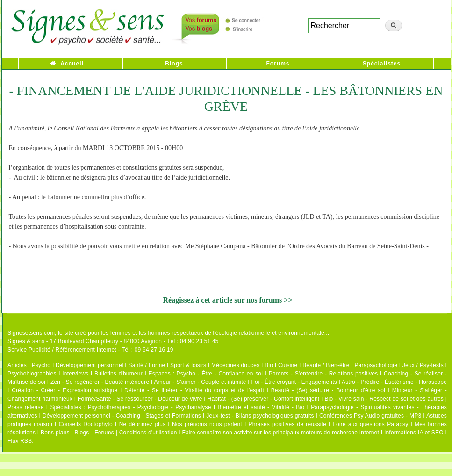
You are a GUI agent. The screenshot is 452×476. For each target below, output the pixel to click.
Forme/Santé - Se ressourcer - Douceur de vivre (140, 399)
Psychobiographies (32, 374)
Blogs (174, 64)
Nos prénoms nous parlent (207, 424)
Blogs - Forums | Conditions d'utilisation (126, 433)
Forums (278, 64)
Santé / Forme (147, 365)
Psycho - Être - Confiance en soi (220, 374)
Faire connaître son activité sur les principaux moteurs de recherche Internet (281, 433)
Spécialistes (382, 64)
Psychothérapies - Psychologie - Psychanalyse (150, 407)
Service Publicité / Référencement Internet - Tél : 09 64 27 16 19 (90, 350)
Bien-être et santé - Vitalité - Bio (261, 407)
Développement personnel (90, 365)
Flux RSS (20, 441)
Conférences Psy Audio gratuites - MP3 (370, 416)
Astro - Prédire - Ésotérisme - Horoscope (394, 382)
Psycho (41, 365)
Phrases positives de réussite (287, 424)
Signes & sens (26, 341)
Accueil (72, 64)
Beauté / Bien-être (326, 365)
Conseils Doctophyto (86, 424)
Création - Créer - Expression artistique (65, 390)
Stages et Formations (173, 416)
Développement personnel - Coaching (91, 416)
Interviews (75, 374)
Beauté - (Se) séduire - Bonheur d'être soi (328, 390)
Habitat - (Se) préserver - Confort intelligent (264, 399)
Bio (269, 365)
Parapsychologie (376, 365)
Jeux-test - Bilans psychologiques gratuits (260, 416)
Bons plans (55, 433)
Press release (26, 407)
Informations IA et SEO (414, 433)
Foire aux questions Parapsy (371, 424)
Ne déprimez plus (143, 424)
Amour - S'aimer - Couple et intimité (200, 382)
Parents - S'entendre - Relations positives (323, 374)
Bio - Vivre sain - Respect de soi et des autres (384, 399)
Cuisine (288, 365)
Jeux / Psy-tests (423, 365)
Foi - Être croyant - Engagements (294, 382)
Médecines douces (235, 365)
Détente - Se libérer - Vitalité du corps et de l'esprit (194, 390)
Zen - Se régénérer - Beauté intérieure (100, 382)
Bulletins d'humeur (118, 374)
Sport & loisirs (188, 365)
